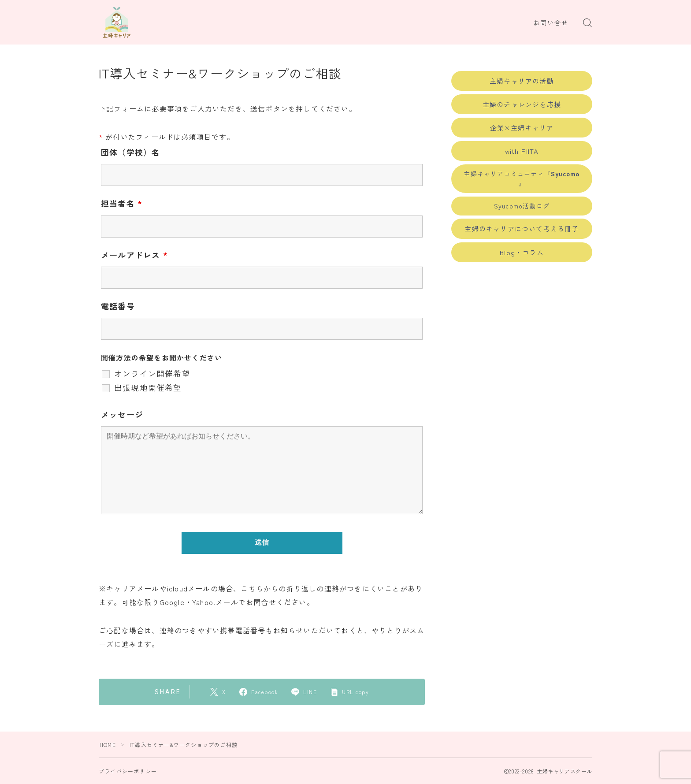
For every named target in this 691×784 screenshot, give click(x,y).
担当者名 (122, 203)
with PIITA (522, 151)
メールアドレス (134, 255)
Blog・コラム (522, 252)
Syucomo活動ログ (522, 206)
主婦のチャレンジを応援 (522, 104)
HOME (108, 745)
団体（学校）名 (130, 152)
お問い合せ (551, 23)
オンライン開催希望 (152, 373)
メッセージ (122, 414)
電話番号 (118, 306)
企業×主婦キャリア (522, 128)
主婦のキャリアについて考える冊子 (522, 229)
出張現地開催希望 (148, 387)
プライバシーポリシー (128, 771)
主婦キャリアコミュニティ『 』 (522, 178)
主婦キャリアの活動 (522, 81)
